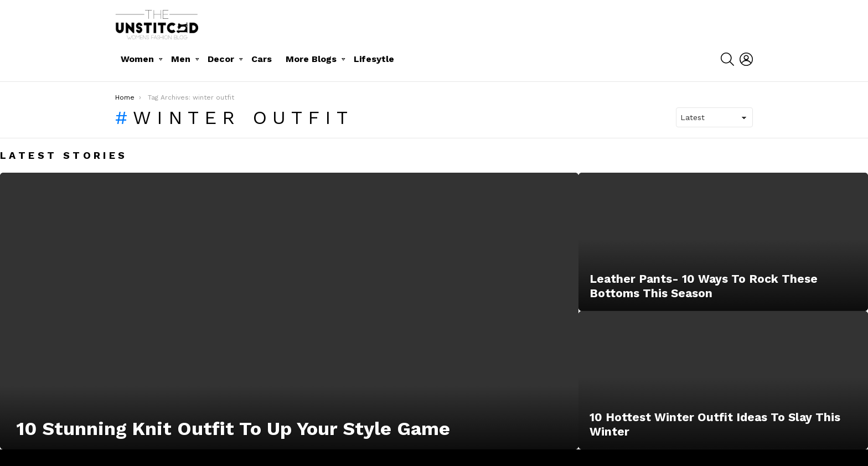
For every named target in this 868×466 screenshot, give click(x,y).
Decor (221, 59)
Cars (262, 59)
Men (181, 59)
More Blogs (311, 59)
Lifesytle (374, 59)
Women (137, 59)
